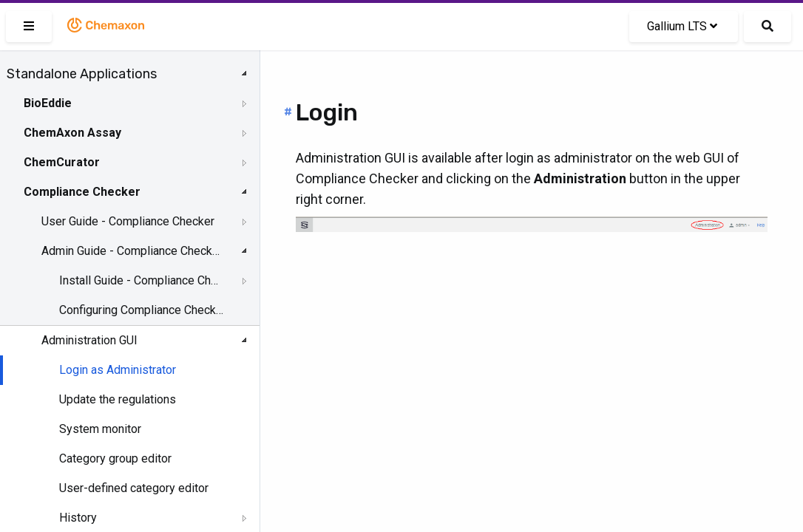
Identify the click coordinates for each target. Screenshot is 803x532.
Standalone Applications (82, 74)
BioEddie (48, 103)
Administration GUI (89, 340)
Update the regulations (118, 399)
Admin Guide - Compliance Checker (131, 251)
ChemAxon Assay (72, 133)
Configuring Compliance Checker (142, 310)
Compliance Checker (82, 192)
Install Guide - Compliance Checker (142, 280)
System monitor (100, 429)
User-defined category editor (134, 488)
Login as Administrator (118, 370)
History (78, 518)
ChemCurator (62, 162)
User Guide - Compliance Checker (128, 221)
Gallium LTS (682, 26)
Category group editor (115, 458)
